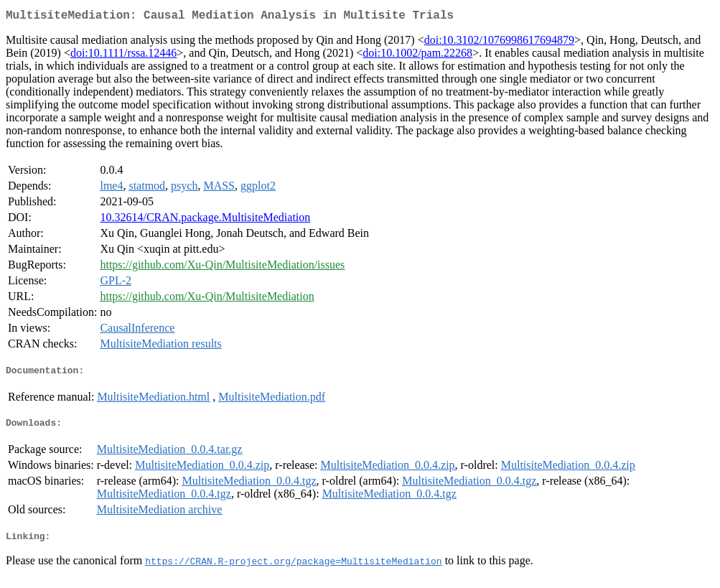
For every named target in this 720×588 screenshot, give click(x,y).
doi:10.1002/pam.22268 (417, 56)
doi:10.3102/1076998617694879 (499, 43)
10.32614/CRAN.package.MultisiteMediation (205, 220)
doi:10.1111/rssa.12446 (123, 56)
